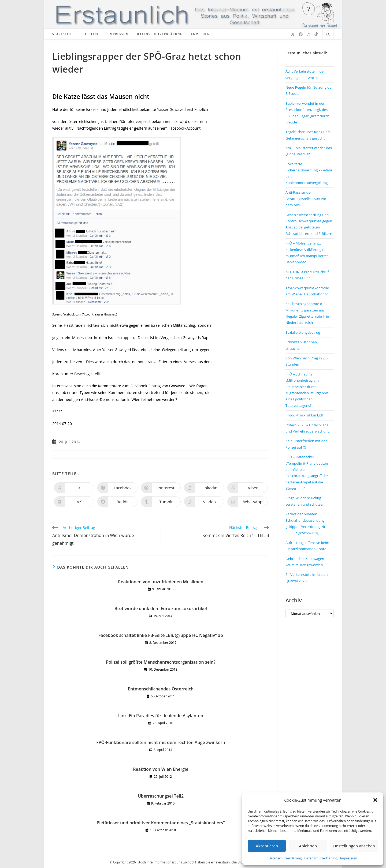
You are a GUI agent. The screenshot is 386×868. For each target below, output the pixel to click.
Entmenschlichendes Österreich (161, 689)
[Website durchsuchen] (328, 35)
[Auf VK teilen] (74, 502)
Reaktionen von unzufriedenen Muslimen (161, 582)
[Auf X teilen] (74, 488)
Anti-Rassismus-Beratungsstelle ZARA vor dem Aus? (306, 199)
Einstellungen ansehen (354, 846)
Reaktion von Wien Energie (161, 769)
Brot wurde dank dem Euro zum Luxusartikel (161, 608)
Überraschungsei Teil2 (161, 796)
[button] (375, 800)
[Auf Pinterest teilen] (161, 488)
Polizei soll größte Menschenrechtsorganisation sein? (161, 662)
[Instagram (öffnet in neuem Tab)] (309, 34)
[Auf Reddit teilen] (117, 502)
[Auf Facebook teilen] (117, 488)
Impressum (349, 858)
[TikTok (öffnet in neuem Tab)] (316, 34)
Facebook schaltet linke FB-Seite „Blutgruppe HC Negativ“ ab (161, 635)
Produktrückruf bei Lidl (304, 415)
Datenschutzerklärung (285, 858)
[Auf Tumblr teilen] (161, 502)
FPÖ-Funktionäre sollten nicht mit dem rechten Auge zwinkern (161, 742)
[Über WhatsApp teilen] (247, 502)
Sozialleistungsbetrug (303, 332)
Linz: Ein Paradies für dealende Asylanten (161, 716)
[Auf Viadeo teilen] (204, 502)
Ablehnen (308, 846)
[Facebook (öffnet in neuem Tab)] (301, 34)
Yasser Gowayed (171, 109)
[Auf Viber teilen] (247, 488)
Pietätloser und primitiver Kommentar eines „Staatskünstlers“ (161, 823)
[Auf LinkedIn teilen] (204, 488)
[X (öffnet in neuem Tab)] (293, 34)
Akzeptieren (267, 846)
